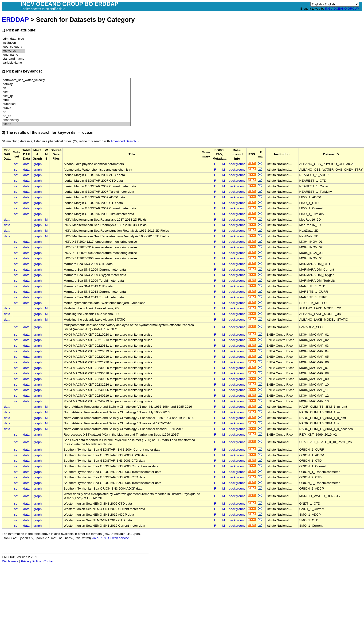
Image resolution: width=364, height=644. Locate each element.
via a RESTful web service (111, 538)
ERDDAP (15, 20)
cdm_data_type (14, 39)
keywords (14, 51)
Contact (49, 561)
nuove (66, 108)
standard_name (14, 59)
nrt (66, 88)
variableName (14, 63)
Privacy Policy (31, 561)
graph (38, 164)
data (26, 164)
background (237, 164)
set (16, 164)
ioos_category (14, 47)
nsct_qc (66, 96)
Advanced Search (123, 141)
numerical (66, 104)
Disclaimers (10, 561)
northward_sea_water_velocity (66, 80)
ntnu (66, 100)
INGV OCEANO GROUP (342, 9)
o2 (66, 112)
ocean (66, 124)
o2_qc (66, 116)
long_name (14, 55)
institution (14, 43)
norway (66, 84)
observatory (66, 120)
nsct (66, 92)
